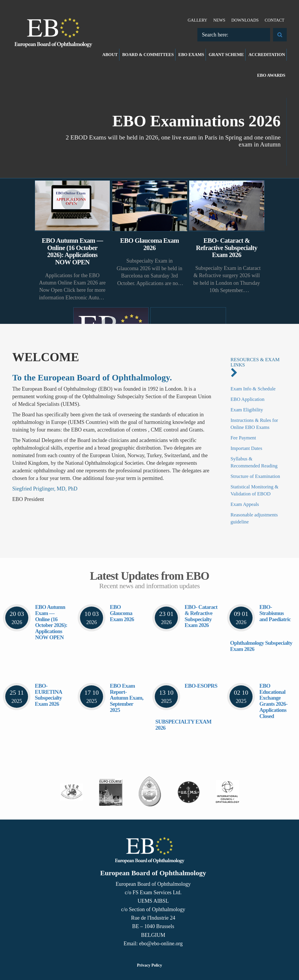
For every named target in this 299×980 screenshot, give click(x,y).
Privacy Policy (149, 965)
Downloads (245, 20)
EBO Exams (191, 55)
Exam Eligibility (247, 410)
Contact (274, 20)
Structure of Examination (255, 476)
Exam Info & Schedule (253, 389)
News (219, 20)
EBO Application (248, 399)
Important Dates (247, 448)
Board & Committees (148, 55)
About (110, 55)
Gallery (198, 20)
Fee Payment (243, 438)
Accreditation (267, 55)
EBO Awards (271, 75)
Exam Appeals (245, 504)
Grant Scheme (226, 55)
